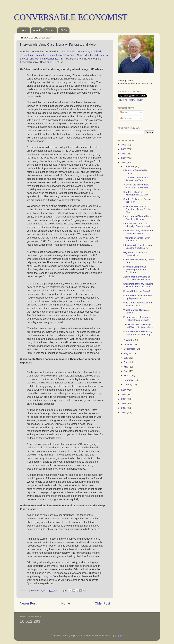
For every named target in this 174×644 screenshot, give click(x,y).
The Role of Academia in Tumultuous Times (136, 179)
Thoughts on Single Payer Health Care (137, 239)
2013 (124, 404)
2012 (124, 408)
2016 (124, 390)
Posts (124, 112)
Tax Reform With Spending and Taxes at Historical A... (138, 326)
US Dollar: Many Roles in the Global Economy (138, 232)
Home (24, 30)
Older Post (102, 603)
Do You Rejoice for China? (137, 291)
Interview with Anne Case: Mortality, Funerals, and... (137, 225)
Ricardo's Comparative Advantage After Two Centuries (135, 269)
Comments (127, 118)
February (129, 380)
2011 (124, 412)
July (126, 358)
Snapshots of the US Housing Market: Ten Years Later (138, 285)
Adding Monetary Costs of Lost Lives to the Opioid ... (138, 278)
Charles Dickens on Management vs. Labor (136, 193)
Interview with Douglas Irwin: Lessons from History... (138, 246)
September (130, 349)
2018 (124, 158)
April (127, 371)
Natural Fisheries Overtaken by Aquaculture (138, 297)
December (129, 166)
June (127, 362)
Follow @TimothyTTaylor (130, 100)
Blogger (119, 635)
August (128, 353)
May (126, 367)
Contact (50, 30)
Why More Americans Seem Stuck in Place (138, 304)
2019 (124, 154)
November (129, 340)
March (127, 376)
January (128, 385)
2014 (124, 399)
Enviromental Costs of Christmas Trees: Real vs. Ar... (138, 209)
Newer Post (28, 603)
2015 (124, 395)
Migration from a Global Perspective (135, 254)
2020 (124, 149)
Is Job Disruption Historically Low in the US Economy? (138, 333)
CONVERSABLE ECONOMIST (71, 17)
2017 (124, 162)
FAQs (64, 30)
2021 (124, 145)
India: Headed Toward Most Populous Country (137, 218)
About (37, 30)
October (128, 344)
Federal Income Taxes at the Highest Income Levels (138, 318)
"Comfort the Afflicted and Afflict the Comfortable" (136, 186)
